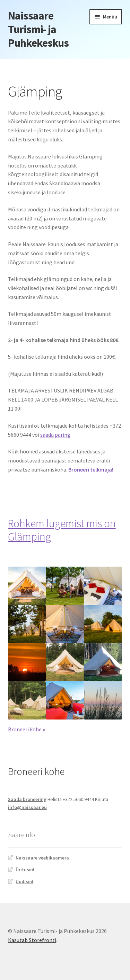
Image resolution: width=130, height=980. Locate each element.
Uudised (24, 881)
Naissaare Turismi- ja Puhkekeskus (38, 29)
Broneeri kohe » (27, 729)
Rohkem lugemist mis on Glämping (62, 530)
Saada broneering (27, 799)
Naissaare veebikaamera (42, 858)
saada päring (55, 435)
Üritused (25, 870)
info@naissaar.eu (27, 807)
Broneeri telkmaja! (91, 469)
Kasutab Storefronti (32, 940)
